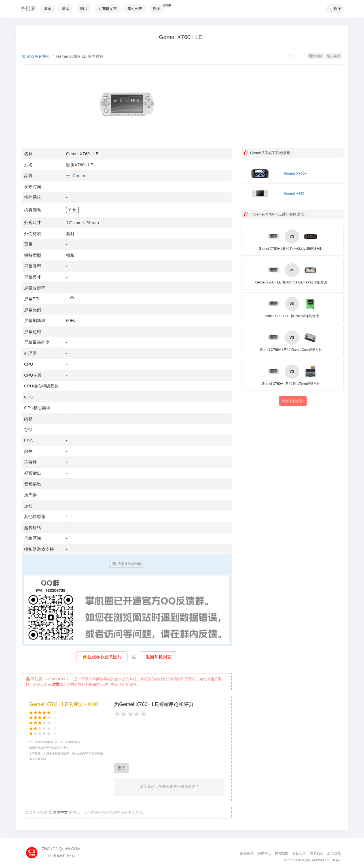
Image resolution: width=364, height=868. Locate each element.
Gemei (79, 175)
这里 (54, 684)
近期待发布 (108, 9)
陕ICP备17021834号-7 (327, 860)
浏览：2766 (296, 56)
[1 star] (117, 714)
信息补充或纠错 (127, 564)
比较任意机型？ (293, 401)
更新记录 (299, 853)
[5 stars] (143, 714)
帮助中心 (264, 853)
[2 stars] (124, 714)
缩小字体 (334, 56)
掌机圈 (28, 8)
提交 (122, 768)
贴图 (157, 9)
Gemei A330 (294, 194)
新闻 (66, 9)
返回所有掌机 (36, 56)
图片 (84, 9)
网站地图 (282, 853)
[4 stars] (137, 714)
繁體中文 (60, 812)
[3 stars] (130, 714)
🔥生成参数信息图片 (102, 657)
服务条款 (247, 853)
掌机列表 (135, 9)
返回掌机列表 (158, 657)
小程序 (336, 9)
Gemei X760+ (295, 173)
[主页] (34, 851)
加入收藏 (334, 853)
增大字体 (316, 56)
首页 (48, 9)
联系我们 (317, 853)
